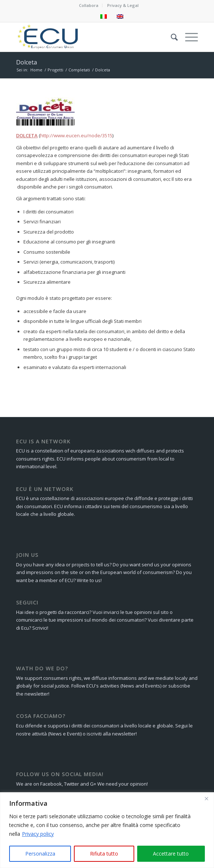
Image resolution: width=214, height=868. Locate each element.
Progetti (55, 70)
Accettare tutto (171, 854)
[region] (107, 830)
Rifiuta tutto (104, 854)
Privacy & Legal (123, 5)
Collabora (89, 5)
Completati (79, 70)
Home (36, 70)
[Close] (206, 798)
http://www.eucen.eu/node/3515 (76, 135)
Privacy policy (38, 834)
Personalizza (40, 854)
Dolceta (27, 62)
